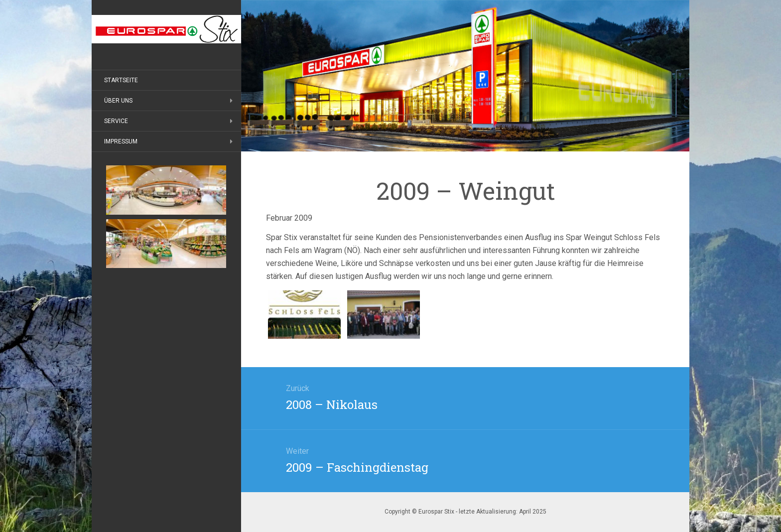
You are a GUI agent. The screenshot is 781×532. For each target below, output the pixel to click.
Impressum (121, 141)
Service (116, 121)
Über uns (118, 101)
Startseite (121, 80)
